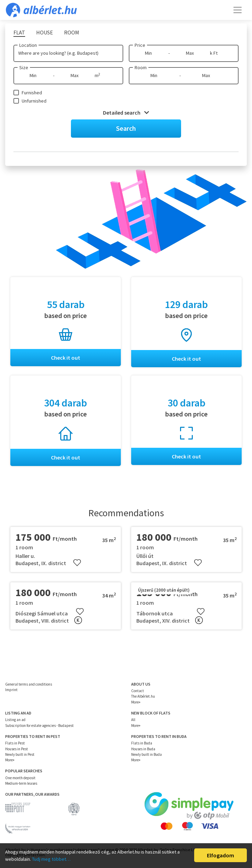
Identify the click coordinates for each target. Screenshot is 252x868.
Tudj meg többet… (51, 859)
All (133, 720)
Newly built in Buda (146, 754)
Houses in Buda (143, 749)
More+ (136, 702)
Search (126, 128)
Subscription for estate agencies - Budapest (39, 726)
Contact (138, 691)
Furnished (32, 93)
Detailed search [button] (126, 113)
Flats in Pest (15, 743)
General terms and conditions (29, 684)
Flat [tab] (19, 32)
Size (24, 67)
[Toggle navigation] (238, 10)
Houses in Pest (17, 749)
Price (140, 45)
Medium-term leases (21, 783)
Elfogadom (220, 855)
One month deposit (20, 778)
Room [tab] (72, 32)
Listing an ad (15, 720)
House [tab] (45, 32)
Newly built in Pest (20, 754)
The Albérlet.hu (143, 696)
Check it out (66, 358)
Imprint (11, 690)
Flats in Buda (142, 743)
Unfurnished (34, 101)
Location (28, 45)
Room (141, 67)
